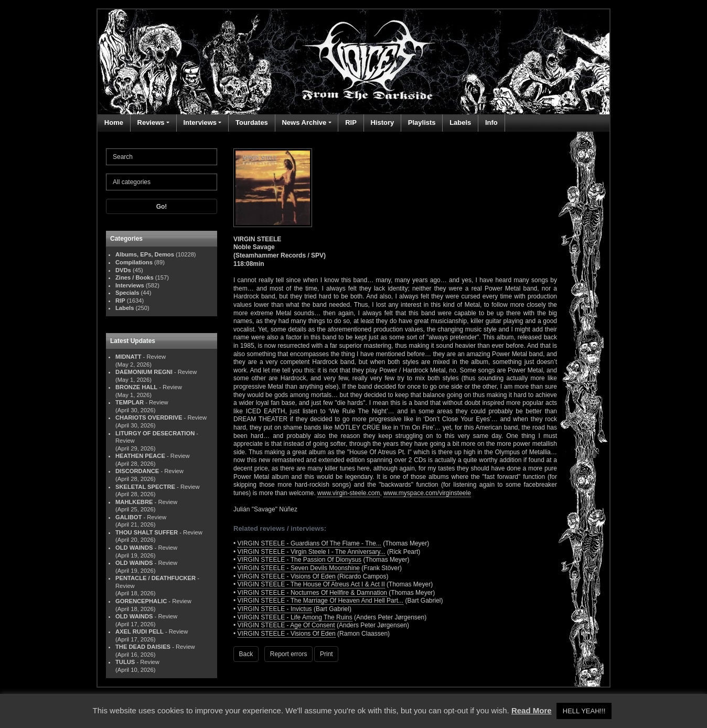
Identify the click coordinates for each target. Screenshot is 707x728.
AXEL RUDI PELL (140, 631)
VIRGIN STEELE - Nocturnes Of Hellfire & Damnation (312, 593)
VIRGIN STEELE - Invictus (275, 609)
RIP (351, 122)
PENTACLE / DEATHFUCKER (156, 578)
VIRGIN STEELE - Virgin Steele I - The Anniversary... (312, 552)
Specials (127, 293)
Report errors (289, 654)
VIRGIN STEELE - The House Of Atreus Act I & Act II (311, 584)
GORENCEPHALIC (141, 601)
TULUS (125, 662)
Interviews (200, 122)
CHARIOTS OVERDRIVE (149, 417)
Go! (162, 207)
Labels (460, 122)
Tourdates (252, 122)
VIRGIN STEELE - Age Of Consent (286, 625)
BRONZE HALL (136, 387)
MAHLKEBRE (134, 502)
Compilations (134, 262)
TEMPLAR (130, 402)
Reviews (151, 122)
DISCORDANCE (137, 471)
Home (114, 122)
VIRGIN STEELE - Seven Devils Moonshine (299, 568)
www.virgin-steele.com (349, 493)
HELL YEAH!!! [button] (584, 711)
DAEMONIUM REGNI (144, 372)
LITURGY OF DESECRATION (155, 433)
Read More (532, 710)
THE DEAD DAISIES (143, 647)
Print (326, 654)
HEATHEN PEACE (140, 456)
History (382, 122)
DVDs (123, 270)
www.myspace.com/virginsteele (427, 493)
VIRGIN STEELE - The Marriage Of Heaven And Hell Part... (321, 601)
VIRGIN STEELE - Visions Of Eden (287, 576)
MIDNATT (128, 357)
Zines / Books (135, 277)
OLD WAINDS (134, 548)
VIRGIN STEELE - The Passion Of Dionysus (300, 560)
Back (246, 654)
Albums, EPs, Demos (145, 254)
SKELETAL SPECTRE (145, 487)
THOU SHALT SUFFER (147, 532)
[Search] (162, 157)
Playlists (422, 122)
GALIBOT (128, 517)
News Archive (304, 122)
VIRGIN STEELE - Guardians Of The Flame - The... (309, 543)
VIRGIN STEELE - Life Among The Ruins (295, 617)
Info (491, 122)
